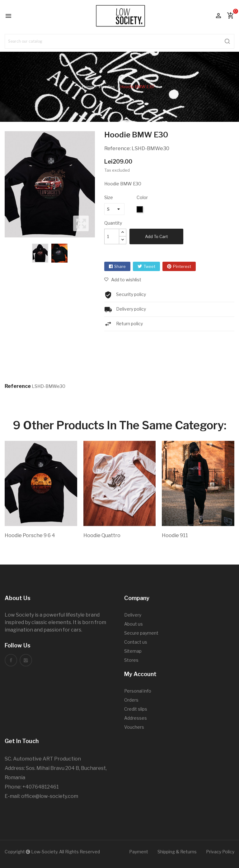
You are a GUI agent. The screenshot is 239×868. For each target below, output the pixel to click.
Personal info (138, 691)
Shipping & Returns (177, 852)
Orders (131, 700)
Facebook (11, 660)
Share (120, 266)
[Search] (119, 41)
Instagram (26, 660)
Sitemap (133, 651)
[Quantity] (112, 236)
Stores (131, 660)
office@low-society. (45, 796)
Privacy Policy (220, 852)
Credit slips (136, 709)
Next (96, 184)
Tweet (149, 266)
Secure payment (141, 633)
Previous (3, 184)
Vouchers (134, 727)
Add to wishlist (126, 280)
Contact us (136, 642)
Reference (18, 386)
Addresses (136, 718)
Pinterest (182, 266)
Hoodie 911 (175, 535)
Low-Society (44, 852)
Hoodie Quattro (102, 535)
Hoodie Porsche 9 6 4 (30, 535)
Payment (139, 852)
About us (134, 624)
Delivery (133, 615)
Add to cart (156, 236)
